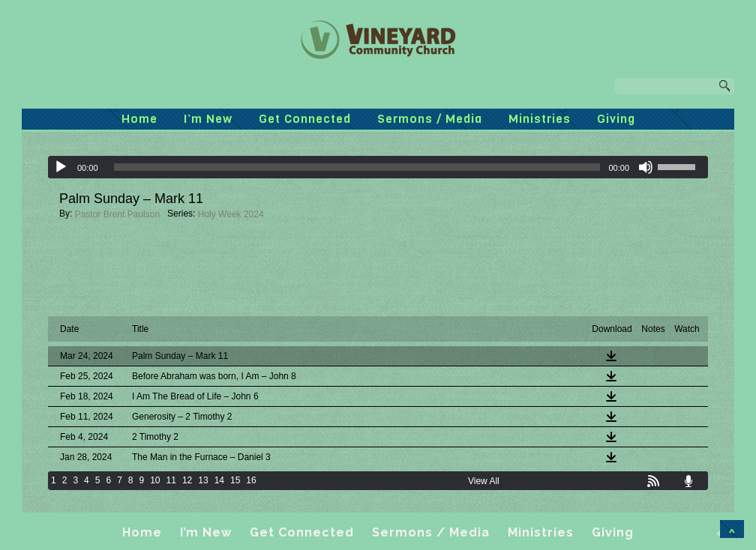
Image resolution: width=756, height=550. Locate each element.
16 (251, 480)
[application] (378, 167)
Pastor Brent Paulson (117, 214)
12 (187, 480)
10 (155, 480)
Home (139, 119)
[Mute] (646, 167)
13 (203, 480)
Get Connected (305, 119)
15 (235, 480)
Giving (616, 119)
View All (484, 481)
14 (219, 480)
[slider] (357, 167)
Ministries (540, 119)
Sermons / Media (430, 119)
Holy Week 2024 (231, 214)
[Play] (61, 167)
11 (171, 480)
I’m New (208, 119)
